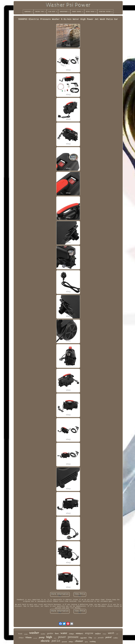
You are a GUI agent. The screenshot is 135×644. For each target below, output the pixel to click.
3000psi (104, 634)
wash (111, 633)
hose (57, 633)
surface (98, 634)
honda (20, 634)
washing (93, 641)
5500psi (71, 634)
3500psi (21, 638)
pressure (73, 637)
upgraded (83, 638)
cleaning (26, 634)
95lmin (29, 637)
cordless (115, 638)
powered (64, 642)
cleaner (79, 641)
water (64, 633)
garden (50, 633)
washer (34, 633)
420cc (55, 638)
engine (89, 633)
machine (43, 634)
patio (56, 641)
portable (101, 638)
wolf (117, 634)
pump (42, 637)
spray (86, 642)
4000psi (79, 634)
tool (95, 638)
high (49, 637)
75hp (90, 638)
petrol (108, 637)
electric (45, 641)
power (62, 637)
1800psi (71, 642)
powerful (35, 638)
